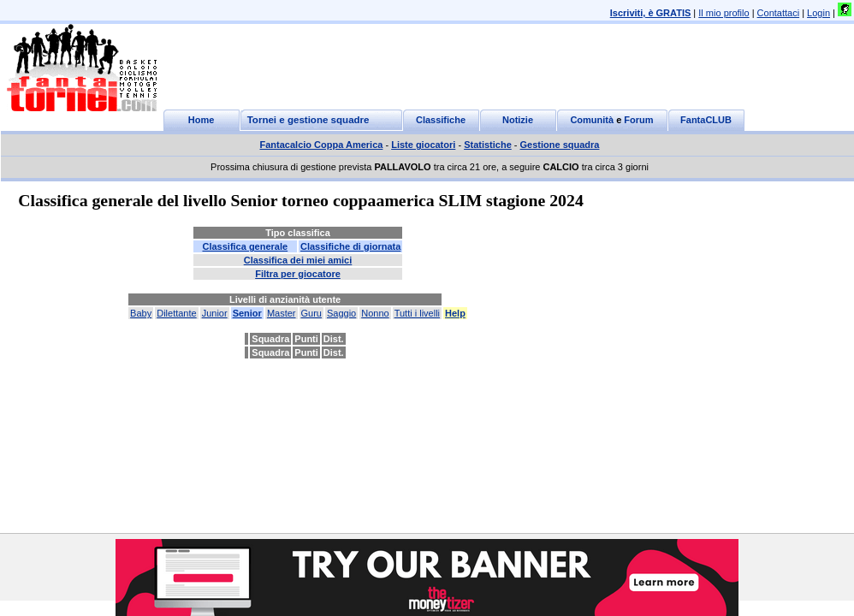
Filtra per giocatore (298, 274)
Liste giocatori (423, 145)
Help (455, 313)
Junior (215, 313)
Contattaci (779, 13)
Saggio (341, 313)
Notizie (518, 120)
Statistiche (488, 145)
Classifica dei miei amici (298, 260)
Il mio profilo (724, 13)
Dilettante (176, 313)
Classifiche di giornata (350, 246)
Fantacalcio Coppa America (322, 145)
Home (202, 120)
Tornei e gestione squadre (308, 120)
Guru (311, 313)
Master (282, 313)
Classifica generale (245, 246)
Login (818, 13)
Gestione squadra (560, 145)
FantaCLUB (706, 120)
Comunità (592, 120)
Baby (141, 313)
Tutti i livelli (417, 313)
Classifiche (441, 120)
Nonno (375, 313)
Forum (638, 120)
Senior (247, 313)
